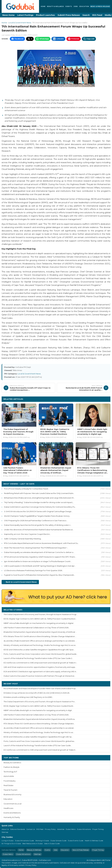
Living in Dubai (8, 841)
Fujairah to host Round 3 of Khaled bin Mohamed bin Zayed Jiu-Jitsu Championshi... (40, 575)
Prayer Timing (98, 829)
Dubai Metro (71, 829)
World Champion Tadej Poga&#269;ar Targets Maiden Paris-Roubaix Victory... (37, 516)
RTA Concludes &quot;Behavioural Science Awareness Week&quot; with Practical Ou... (41, 543)
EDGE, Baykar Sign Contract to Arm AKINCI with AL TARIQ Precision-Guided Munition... (40, 619)
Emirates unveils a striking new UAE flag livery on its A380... (28, 697)
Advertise (61, 829)
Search (86, 15)
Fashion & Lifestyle (11, 767)
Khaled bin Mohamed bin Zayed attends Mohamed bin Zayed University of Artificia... (40, 719)
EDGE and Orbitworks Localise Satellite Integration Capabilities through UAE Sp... (38, 737)
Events (69, 6)
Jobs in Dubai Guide (52, 844)
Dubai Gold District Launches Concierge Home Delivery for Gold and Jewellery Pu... (40, 507)
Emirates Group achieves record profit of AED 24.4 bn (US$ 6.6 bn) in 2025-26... (37, 693)
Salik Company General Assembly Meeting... (23, 539)
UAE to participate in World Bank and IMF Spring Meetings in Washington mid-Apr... (40, 566)
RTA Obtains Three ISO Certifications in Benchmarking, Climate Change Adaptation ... (40, 636)
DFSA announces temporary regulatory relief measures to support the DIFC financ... (40, 557)
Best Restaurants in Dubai (33, 844)
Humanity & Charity (12, 817)
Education (84, 6)
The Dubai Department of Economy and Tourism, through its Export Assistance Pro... (40, 702)
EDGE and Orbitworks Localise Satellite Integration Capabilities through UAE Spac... (39, 650)
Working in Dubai (42, 841)
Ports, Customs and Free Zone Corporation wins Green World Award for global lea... (39, 741)
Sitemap (5, 832)
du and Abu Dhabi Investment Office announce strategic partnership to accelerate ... (40, 641)
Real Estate (8, 785)
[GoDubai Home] (20, 6)
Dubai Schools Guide (58, 841)
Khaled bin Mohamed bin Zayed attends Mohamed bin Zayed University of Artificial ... (40, 632)
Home (43, 6)
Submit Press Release (69, 15)
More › (105, 610)
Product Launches (46, 15)
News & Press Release (100, 6)
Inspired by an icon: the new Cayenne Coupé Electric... (28, 534)
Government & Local (12, 804)
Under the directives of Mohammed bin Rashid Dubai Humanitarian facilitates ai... (39, 530)
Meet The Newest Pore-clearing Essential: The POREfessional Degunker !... (36, 548)
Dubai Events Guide (76, 841)
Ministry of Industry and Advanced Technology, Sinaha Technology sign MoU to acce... (40, 645)
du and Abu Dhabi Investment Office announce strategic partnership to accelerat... (39, 728)
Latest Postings (25, 15)
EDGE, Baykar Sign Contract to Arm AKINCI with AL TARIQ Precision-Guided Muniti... (39, 706)
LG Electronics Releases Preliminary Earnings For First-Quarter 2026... (34, 570)
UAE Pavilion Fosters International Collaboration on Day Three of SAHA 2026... (37, 628)
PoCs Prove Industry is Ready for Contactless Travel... (27, 489)
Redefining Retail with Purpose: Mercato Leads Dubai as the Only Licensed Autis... (39, 493)
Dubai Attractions (84, 829)
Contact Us (31, 829)
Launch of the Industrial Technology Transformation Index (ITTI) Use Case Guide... (38, 746)
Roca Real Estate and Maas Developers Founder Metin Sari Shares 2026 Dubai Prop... (40, 689)
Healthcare (8, 808)
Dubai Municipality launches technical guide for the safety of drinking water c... (38, 525)
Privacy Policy (50, 829)
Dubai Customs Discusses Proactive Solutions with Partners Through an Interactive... (40, 676)
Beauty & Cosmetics (12, 763)
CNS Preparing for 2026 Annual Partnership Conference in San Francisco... (36, 521)
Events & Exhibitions (12, 813)
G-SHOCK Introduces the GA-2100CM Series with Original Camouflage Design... (38, 511)
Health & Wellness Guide (94, 841)
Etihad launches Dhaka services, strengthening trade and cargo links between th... (39, 498)
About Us (5, 829)
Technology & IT (10, 772)
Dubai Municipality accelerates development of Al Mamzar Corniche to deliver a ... (39, 552)
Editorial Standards (18, 829)
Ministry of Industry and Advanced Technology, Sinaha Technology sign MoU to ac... (39, 732)
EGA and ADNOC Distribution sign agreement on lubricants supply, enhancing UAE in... (40, 672)
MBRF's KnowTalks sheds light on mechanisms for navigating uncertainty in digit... (38, 710)
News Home (8, 15)
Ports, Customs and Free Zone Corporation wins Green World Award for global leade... (41, 654)
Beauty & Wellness (55, 6)
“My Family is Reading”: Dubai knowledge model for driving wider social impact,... (39, 502)
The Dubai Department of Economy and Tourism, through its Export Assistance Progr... (41, 614)
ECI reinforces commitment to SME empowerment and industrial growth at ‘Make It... (40, 750)
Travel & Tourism (10, 790)
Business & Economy (12, 795)
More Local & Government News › (92, 399)
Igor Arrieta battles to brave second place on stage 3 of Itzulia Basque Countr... (38, 561)
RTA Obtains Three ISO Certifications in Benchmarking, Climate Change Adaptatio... (39, 724)
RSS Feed (97, 15)
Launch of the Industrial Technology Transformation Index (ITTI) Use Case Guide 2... (38, 658)
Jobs (76, 6)
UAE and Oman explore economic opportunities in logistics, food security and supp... (40, 667)
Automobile (9, 776)
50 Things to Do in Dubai (11, 844)
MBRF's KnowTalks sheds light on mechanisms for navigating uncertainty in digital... (39, 623)
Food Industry (10, 781)
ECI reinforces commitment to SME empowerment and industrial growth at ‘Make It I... (40, 663)
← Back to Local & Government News (20, 582)
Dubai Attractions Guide (24, 841)
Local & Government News (20, 23)
